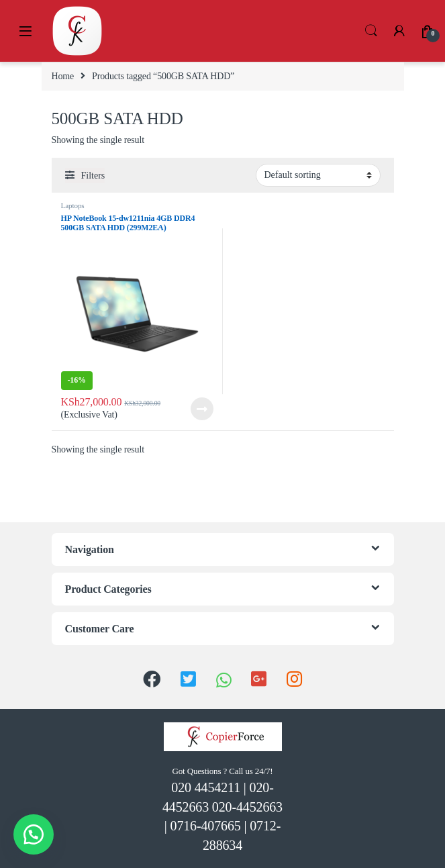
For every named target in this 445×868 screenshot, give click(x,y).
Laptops (73, 205)
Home (63, 76)
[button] (34, 834)
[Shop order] (318, 175)
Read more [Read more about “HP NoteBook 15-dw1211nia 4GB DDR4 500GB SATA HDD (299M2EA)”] (202, 409)
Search (371, 31)
